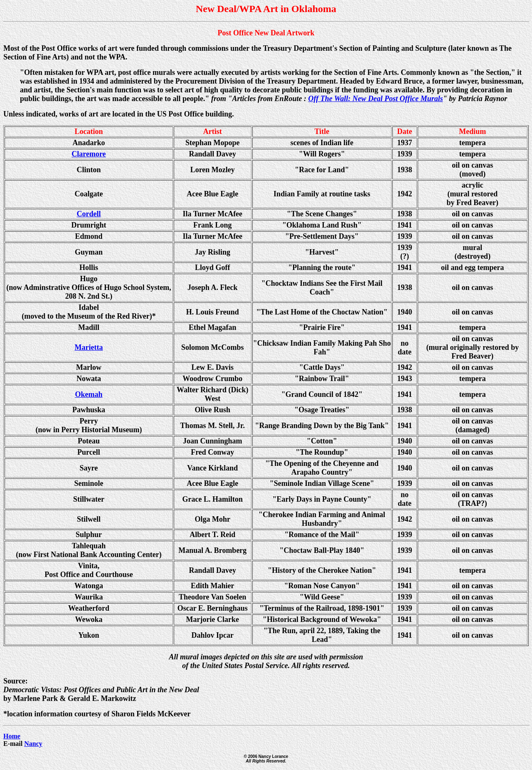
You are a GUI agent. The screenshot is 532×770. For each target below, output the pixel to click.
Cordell (89, 214)
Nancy (33, 744)
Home (12, 736)
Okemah (89, 394)
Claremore (89, 154)
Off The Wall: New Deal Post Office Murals (376, 99)
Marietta (89, 347)
